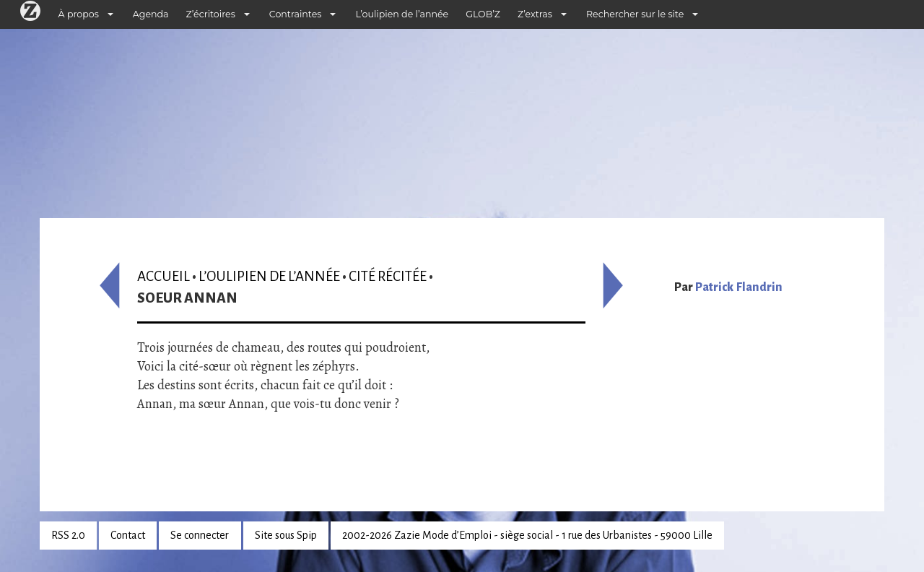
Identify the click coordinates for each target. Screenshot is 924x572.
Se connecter (200, 535)
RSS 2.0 (68, 535)
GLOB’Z (483, 14)
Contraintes (296, 14)
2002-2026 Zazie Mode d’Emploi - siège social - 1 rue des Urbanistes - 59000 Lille (527, 535)
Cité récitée (388, 276)
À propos (79, 14)
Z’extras (535, 14)
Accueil (164, 276)
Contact (128, 535)
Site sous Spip (286, 535)
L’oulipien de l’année (402, 14)
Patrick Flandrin (739, 287)
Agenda (151, 14)
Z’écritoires (211, 14)
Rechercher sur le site (635, 14)
